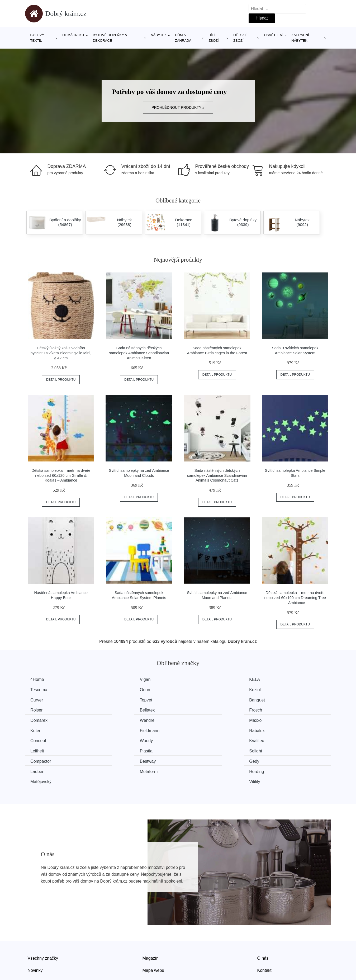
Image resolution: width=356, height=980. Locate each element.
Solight (274, 729)
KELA (194, 679)
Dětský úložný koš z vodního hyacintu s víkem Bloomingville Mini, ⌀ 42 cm (61, 353)
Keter (272, 709)
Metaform (41, 749)
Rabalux (118, 719)
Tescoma (276, 679)
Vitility (273, 749)
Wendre (117, 709)
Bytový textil (37, 38)
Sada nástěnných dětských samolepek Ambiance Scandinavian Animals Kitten (139, 353)
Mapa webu (153, 937)
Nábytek (159, 35)
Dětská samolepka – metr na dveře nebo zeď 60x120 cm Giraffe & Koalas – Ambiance (61, 475)
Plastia (195, 729)
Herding (117, 749)
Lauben (274, 739)
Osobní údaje (155, 949)
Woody (274, 719)
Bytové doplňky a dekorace (110, 38)
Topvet (274, 689)
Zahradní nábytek (300, 38)
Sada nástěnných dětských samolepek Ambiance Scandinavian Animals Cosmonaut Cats (217, 475)
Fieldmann (42, 719)
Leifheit (117, 729)
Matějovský (199, 749)
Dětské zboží (240, 38)
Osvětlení (274, 35)
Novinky (35, 937)
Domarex (40, 709)
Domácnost (73, 35)
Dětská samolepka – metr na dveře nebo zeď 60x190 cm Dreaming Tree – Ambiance (295, 598)
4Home (39, 679)
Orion (37, 689)
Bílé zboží (213, 38)
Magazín (151, 925)
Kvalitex (39, 729)
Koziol (116, 689)
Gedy (194, 739)
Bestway (118, 739)
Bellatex (196, 699)
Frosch (274, 699)
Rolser (116, 699)
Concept (197, 719)
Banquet (40, 699)
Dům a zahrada (183, 38)
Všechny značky (43, 925)
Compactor (42, 739)
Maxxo (195, 709)
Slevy (33, 949)
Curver (195, 689)
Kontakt (264, 937)
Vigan (115, 679)
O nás (263, 925)
